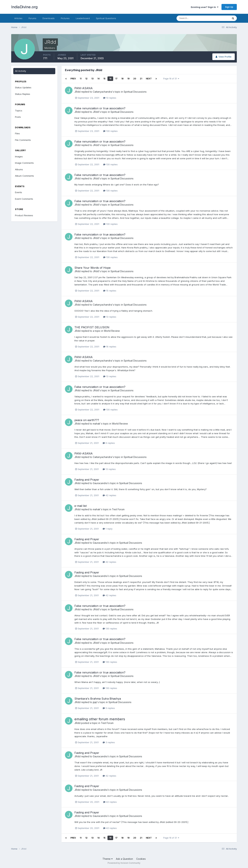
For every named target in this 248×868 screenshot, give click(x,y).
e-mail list (81, 506)
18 (122, 79)
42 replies (109, 495)
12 (86, 79)
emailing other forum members (100, 719)
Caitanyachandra (102, 92)
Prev (73, 79)
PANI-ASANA (84, 88)
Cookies (141, 859)
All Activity (20, 71)
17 (116, 79)
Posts (18, 117)
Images (19, 156)
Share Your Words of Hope (92, 268)
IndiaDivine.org (24, 7)
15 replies (110, 291)
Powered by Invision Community (124, 863)
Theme (108, 859)
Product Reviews (24, 215)
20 (135, 79)
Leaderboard (83, 18)
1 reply (108, 529)
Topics (19, 111)
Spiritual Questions (106, 18)
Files (17, 133)
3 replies (109, 742)
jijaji (95, 702)
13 (92, 79)
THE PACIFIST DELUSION (92, 327)
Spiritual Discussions (135, 92)
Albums (19, 169)
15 (104, 79)
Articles (18, 18)
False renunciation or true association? (100, 108)
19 (128, 79)
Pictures (65, 18)
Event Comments (24, 199)
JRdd (77, 92)
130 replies (110, 131)
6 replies (109, 443)
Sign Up (229, 7)
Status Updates (23, 87)
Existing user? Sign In (205, 7)
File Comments (23, 140)
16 (110, 79)
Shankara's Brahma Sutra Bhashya (98, 699)
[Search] (192, 18)
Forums (32, 18)
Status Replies (23, 94)
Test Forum (118, 509)
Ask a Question (124, 859)
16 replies (110, 347)
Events (19, 192)
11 (81, 79)
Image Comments (24, 163)
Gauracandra (100, 483)
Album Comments (24, 176)
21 (141, 79)
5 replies (109, 708)
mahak (97, 424)
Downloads (49, 18)
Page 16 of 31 (171, 79)
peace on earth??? (87, 420)
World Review (112, 331)
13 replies (110, 98)
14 (98, 79)
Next (149, 79)
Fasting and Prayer (87, 480)
